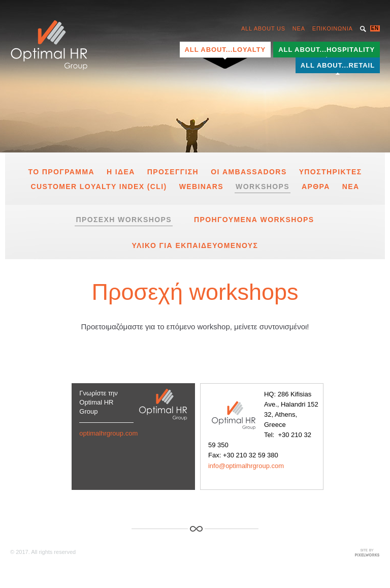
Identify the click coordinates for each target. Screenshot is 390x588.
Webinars (201, 187)
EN (375, 28)
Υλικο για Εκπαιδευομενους (195, 245)
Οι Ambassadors (249, 172)
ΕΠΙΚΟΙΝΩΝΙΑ (333, 28)
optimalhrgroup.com (108, 433)
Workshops (263, 187)
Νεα (351, 187)
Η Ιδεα (121, 172)
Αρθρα (316, 187)
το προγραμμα (61, 172)
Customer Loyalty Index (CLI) (99, 187)
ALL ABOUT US (263, 28)
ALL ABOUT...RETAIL (338, 65)
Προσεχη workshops (124, 220)
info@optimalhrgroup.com (246, 466)
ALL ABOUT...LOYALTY (225, 50)
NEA (299, 28)
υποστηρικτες (331, 172)
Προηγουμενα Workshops (254, 220)
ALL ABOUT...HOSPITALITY (327, 50)
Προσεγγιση (173, 172)
